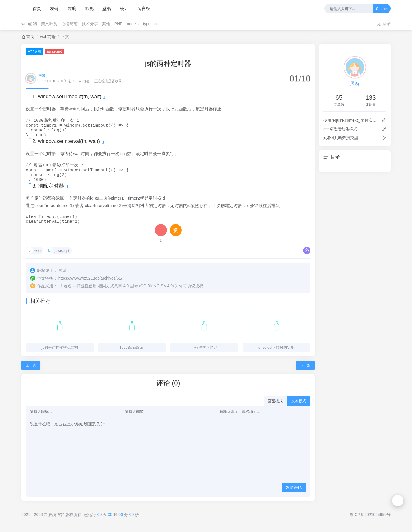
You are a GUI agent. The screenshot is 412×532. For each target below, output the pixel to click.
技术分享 (90, 24)
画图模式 (275, 409)
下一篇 (305, 373)
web (37, 259)
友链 (54, 8)
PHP (119, 24)
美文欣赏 (49, 24)
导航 (72, 8)
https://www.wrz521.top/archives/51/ (90, 286)
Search (382, 9)
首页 (37, 8)
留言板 (144, 8)
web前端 (29, 24)
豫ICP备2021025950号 (370, 523)
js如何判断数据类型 (341, 138)
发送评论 (294, 495)
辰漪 (42, 76)
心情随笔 (70, 24)
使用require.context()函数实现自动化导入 (350, 120)
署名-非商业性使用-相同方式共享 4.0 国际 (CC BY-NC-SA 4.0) (119, 294)
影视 (89, 8)
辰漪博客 (56, 523)
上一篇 (31, 373)
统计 (124, 8)
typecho (150, 24)
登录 (387, 24)
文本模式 (299, 409)
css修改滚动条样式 (340, 129)
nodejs (133, 24)
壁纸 (107, 8)
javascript (55, 51)
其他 (106, 24)
